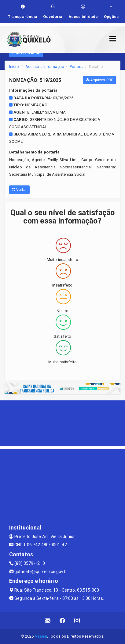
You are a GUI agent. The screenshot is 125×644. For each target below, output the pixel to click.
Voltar (19, 190)
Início (14, 67)
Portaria (77, 67)
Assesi (41, 636)
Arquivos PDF (99, 80)
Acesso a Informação (45, 67)
